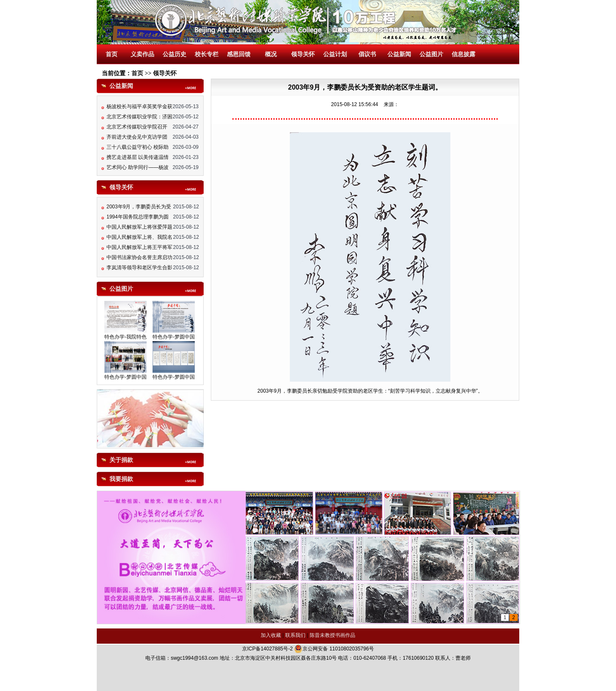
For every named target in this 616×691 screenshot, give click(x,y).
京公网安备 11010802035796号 (334, 649)
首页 (112, 54)
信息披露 (463, 54)
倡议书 (367, 54)
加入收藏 (271, 635)
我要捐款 (121, 479)
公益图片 (431, 54)
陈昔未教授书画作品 (333, 635)
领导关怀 (303, 54)
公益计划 (335, 54)
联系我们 (295, 635)
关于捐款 (121, 460)
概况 (271, 54)
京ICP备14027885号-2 (267, 649)
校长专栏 (207, 54)
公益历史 (174, 54)
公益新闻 (399, 54)
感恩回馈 (239, 54)
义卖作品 (142, 54)
